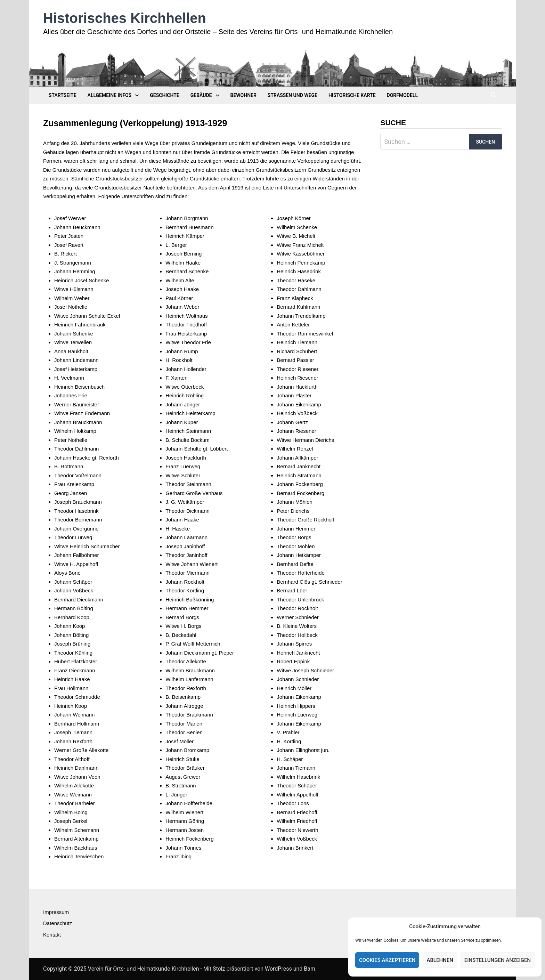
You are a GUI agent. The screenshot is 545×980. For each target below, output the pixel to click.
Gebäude (201, 95)
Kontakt (52, 935)
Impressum (56, 912)
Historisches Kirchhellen (125, 18)
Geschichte (164, 95)
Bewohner (243, 95)
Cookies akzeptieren (387, 960)
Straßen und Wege (292, 95)
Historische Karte (352, 95)
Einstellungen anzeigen (498, 960)
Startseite (63, 95)
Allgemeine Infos (110, 95)
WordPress (278, 969)
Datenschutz (58, 923)
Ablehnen (440, 960)
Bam (310, 969)
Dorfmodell (402, 95)
